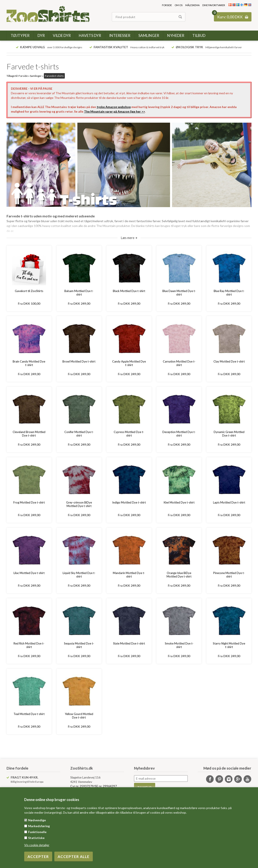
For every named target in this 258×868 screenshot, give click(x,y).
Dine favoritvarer (214, 5)
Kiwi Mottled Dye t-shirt (179, 502)
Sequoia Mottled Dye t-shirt (79, 645)
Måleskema (192, 5)
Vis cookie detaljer (37, 845)
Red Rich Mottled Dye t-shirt (29, 645)
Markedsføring (39, 826)
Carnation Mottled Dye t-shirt (179, 363)
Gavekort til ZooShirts (29, 291)
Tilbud (199, 35)
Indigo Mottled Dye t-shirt (129, 502)
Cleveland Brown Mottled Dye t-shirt (29, 434)
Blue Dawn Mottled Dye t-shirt (179, 293)
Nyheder (176, 35)
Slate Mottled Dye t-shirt (129, 643)
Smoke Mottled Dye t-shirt (179, 645)
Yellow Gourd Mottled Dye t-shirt (79, 716)
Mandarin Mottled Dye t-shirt (129, 575)
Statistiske (36, 838)
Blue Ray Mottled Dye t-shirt (229, 293)
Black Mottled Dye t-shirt (129, 291)
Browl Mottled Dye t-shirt (79, 361)
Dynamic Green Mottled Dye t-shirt (229, 434)
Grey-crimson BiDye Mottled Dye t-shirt (79, 504)
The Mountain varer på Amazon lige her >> (114, 111)
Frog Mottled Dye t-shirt (29, 502)
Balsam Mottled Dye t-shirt (79, 293)
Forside (167, 5)
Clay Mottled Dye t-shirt (229, 361)
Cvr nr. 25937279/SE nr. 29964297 (94, 786)
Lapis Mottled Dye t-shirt (229, 502)
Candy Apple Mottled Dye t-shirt (129, 363)
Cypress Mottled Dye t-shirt (129, 434)
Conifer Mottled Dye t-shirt (79, 434)
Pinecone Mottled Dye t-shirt (229, 575)
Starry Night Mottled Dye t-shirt (229, 645)
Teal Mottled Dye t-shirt (29, 714)
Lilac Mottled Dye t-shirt (29, 573)
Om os (179, 5)
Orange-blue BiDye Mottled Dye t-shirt (179, 575)
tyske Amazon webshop (114, 107)
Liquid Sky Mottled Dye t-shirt (79, 575)
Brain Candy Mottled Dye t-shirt (29, 363)
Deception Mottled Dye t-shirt (179, 434)
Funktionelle (37, 832)
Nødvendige (37, 820)
